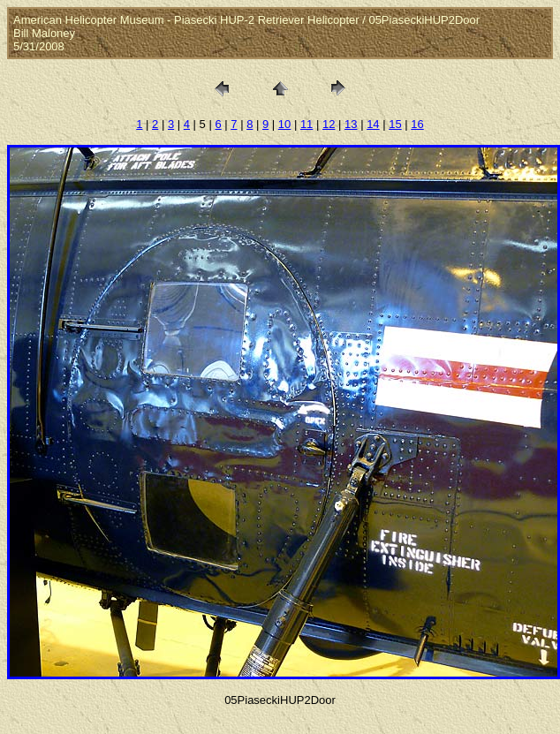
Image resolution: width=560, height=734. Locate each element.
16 (417, 124)
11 (306, 124)
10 (284, 124)
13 (351, 124)
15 (395, 124)
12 (329, 124)
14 (373, 124)
